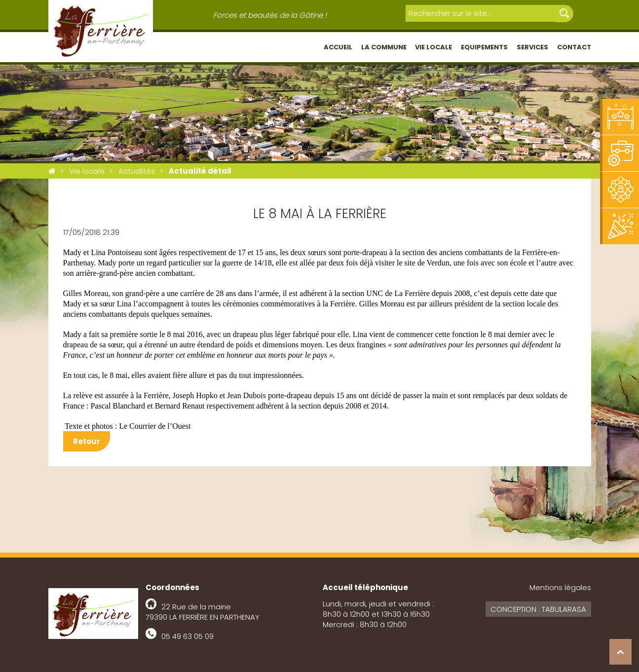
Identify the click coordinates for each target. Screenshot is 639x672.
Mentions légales (560, 587)
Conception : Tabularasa (538, 609)
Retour (87, 441)
